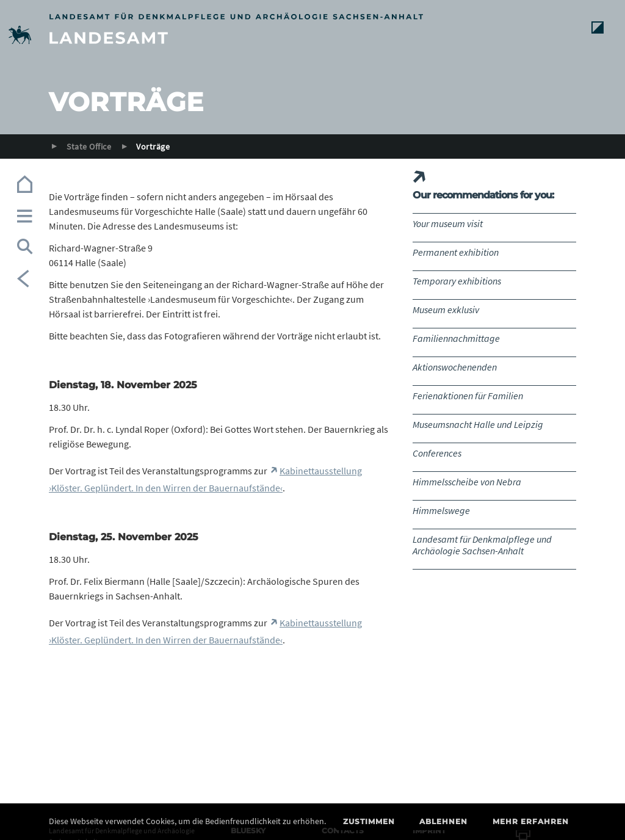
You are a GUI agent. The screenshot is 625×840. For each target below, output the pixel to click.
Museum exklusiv (446, 310)
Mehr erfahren (531, 821)
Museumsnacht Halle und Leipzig (478, 424)
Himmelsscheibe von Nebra (467, 482)
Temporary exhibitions (457, 281)
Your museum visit (448, 223)
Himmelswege (441, 510)
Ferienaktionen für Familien (468, 396)
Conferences (437, 453)
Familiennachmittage (456, 338)
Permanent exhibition (456, 252)
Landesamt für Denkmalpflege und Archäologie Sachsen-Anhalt (482, 545)
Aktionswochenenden (455, 367)
